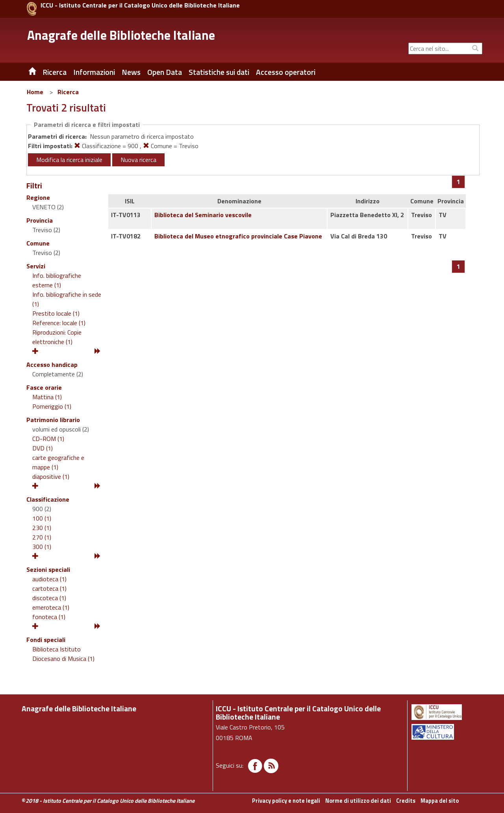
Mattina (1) (47, 397)
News (131, 72)
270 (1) (42, 537)
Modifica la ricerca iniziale (69, 160)
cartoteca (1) (49, 588)
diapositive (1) (51, 476)
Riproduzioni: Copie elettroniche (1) (57, 337)
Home (35, 92)
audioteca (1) (49, 579)
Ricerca (68, 92)
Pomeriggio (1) (52, 406)
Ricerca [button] (55, 72)
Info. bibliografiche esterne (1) (57, 280)
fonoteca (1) (49, 617)
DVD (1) (43, 448)
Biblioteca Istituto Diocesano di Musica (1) (63, 654)
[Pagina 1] (459, 182)
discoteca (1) (49, 598)
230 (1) (42, 528)
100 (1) (42, 518)
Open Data (165, 72)
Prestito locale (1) (56, 313)
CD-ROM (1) (48, 439)
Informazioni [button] (94, 72)
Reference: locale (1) (59, 323)
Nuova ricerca (138, 160)
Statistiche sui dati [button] (219, 72)
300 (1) (42, 547)
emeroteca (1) (51, 607)
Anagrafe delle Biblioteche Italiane (121, 35)
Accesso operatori (286, 72)
